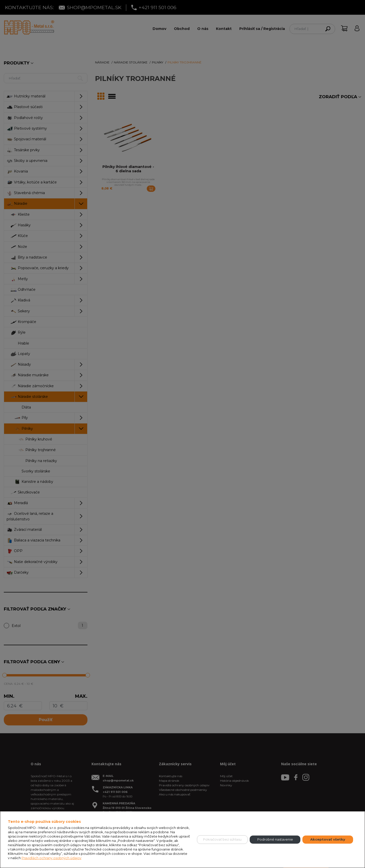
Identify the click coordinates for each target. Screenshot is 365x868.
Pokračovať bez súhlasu (222, 839)
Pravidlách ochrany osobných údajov (51, 858)
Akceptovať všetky (328, 839)
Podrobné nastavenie (275, 839)
